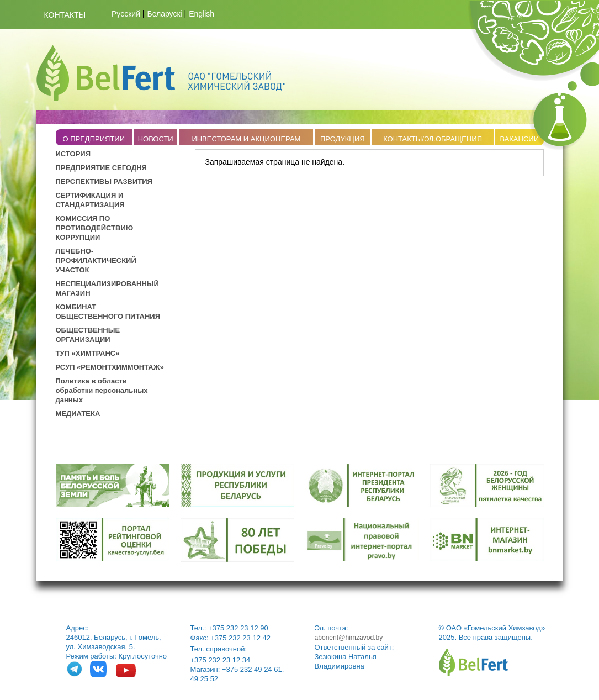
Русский (126, 14)
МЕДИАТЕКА (78, 414)
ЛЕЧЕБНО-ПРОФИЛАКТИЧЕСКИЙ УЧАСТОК (96, 260)
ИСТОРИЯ (73, 154)
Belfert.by (161, 73)
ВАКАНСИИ (519, 139)
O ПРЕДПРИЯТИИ (94, 139)
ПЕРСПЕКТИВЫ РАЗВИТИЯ (104, 181)
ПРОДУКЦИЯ (343, 139)
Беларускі (165, 14)
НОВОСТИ (156, 139)
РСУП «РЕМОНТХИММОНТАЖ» (110, 367)
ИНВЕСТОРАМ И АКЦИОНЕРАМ (246, 139)
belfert (473, 662)
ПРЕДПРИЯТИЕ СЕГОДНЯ (101, 168)
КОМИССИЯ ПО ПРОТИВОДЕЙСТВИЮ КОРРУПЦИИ (95, 228)
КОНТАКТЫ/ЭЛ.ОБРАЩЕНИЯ (433, 139)
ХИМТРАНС (96, 353)
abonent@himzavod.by (349, 638)
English (202, 14)
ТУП (64, 353)
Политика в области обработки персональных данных (102, 390)
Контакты (65, 15)
